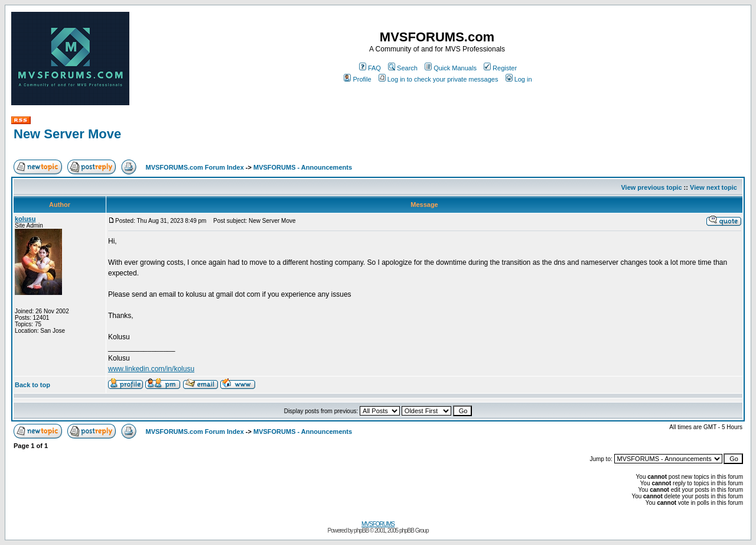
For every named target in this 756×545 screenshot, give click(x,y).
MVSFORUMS (378, 524)
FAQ (370, 68)
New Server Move (67, 134)
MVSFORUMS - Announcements (303, 167)
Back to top (32, 385)
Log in (519, 79)
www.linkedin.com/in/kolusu (151, 369)
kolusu (25, 219)
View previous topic (651, 187)
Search (403, 68)
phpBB (361, 531)
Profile (357, 79)
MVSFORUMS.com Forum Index (195, 167)
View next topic (713, 187)
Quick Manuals (451, 68)
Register (500, 68)
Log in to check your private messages (439, 79)
